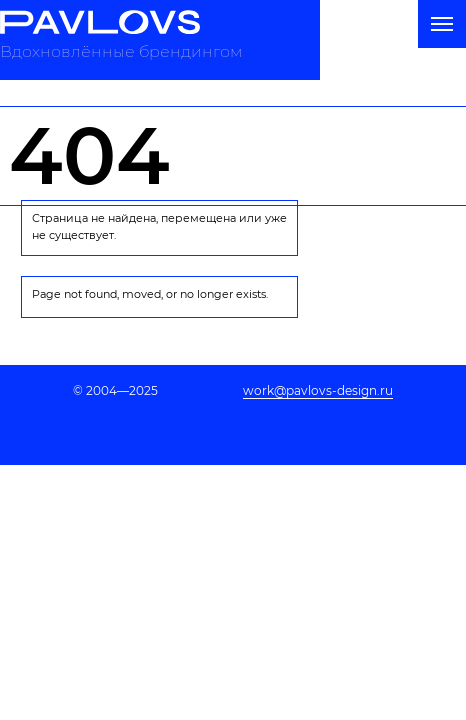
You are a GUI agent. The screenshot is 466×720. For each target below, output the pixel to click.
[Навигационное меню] (442, 24)
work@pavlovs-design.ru (318, 390)
